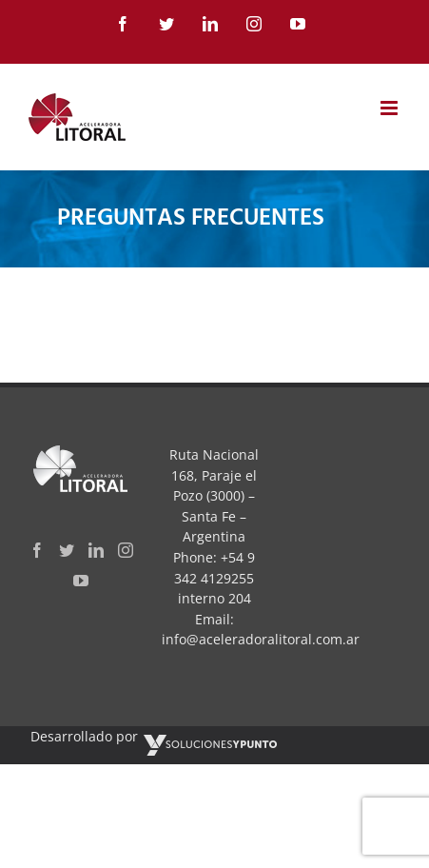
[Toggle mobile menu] (390, 108)
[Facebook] (37, 550)
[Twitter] (67, 550)
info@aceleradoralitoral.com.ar (261, 639)
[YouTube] (81, 581)
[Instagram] (126, 550)
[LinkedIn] (96, 550)
